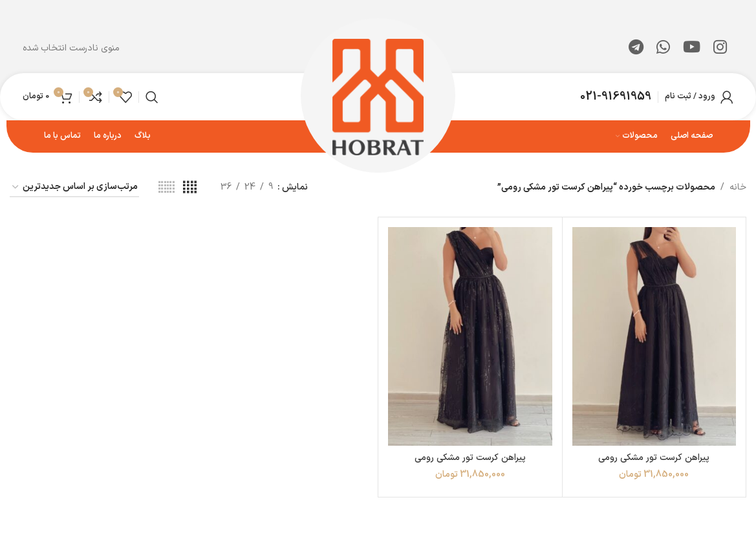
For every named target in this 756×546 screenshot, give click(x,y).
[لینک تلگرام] (636, 49)
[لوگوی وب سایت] (378, 96)
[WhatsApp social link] (663, 49)
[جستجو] (152, 97)
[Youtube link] (692, 49)
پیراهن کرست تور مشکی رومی (654, 458)
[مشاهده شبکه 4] (190, 188)
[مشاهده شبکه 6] (167, 188)
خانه (738, 187)
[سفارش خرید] (74, 188)
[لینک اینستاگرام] (720, 49)
